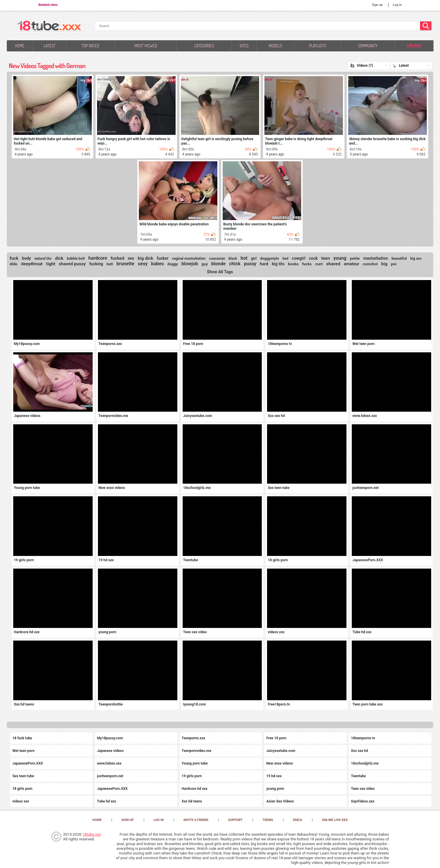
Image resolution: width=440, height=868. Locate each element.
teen (326, 258)
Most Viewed (146, 46)
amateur (351, 264)
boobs (293, 264)
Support (235, 820)
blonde (218, 264)
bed (285, 259)
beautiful (399, 258)
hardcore (98, 258)
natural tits (43, 259)
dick (59, 258)
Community (368, 46)
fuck (14, 258)
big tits (278, 264)
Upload (414, 46)
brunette (125, 264)
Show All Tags (220, 272)
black (233, 259)
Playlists (318, 46)
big (384, 264)
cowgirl (299, 258)
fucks (307, 264)
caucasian (217, 259)
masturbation (376, 258)
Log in (397, 5)
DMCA (297, 820)
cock (313, 258)
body (27, 258)
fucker (163, 258)
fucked (117, 258)
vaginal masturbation (189, 259)
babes (157, 264)
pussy (250, 264)
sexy (143, 264)
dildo (14, 264)
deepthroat (32, 264)
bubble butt (76, 259)
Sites (244, 46)
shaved (333, 264)
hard (264, 264)
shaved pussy (72, 264)
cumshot (370, 264)
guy (205, 264)
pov (394, 264)
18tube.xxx (92, 834)
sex (131, 258)
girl (254, 258)
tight (51, 264)
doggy (173, 264)
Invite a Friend (196, 820)
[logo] (49, 26)
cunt (319, 264)
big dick (145, 258)
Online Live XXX (335, 820)
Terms (268, 820)
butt (110, 264)
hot (244, 258)
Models (275, 46)
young (340, 258)
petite (355, 258)
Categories (204, 46)
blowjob (190, 264)
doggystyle (269, 258)
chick (235, 264)
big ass (416, 259)
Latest (50, 46)
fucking (96, 264)
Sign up (377, 5)
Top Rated (91, 46)
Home (20, 46)
